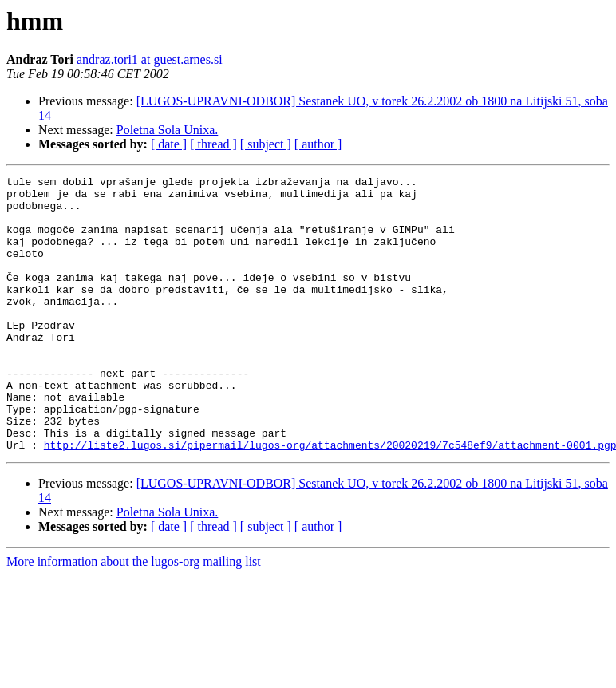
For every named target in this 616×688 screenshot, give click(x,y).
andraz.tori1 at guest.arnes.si (150, 59)
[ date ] (169, 144)
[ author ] (318, 144)
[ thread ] (213, 144)
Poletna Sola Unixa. (168, 130)
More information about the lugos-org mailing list (134, 617)
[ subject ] (266, 144)
